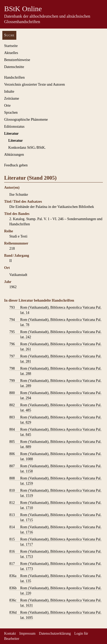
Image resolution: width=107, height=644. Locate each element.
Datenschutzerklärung (55, 633)
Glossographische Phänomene (26, 120)
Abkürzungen (14, 155)
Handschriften (14, 77)
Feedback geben (16, 165)
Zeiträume (12, 99)
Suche (9, 35)
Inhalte (9, 91)
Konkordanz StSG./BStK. (27, 148)
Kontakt (10, 633)
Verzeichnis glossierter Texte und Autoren (34, 84)
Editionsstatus (14, 127)
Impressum (27, 633)
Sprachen (11, 113)
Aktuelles (11, 53)
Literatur (11, 134)
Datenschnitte (14, 67)
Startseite (11, 46)
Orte (7, 106)
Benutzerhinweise (17, 60)
